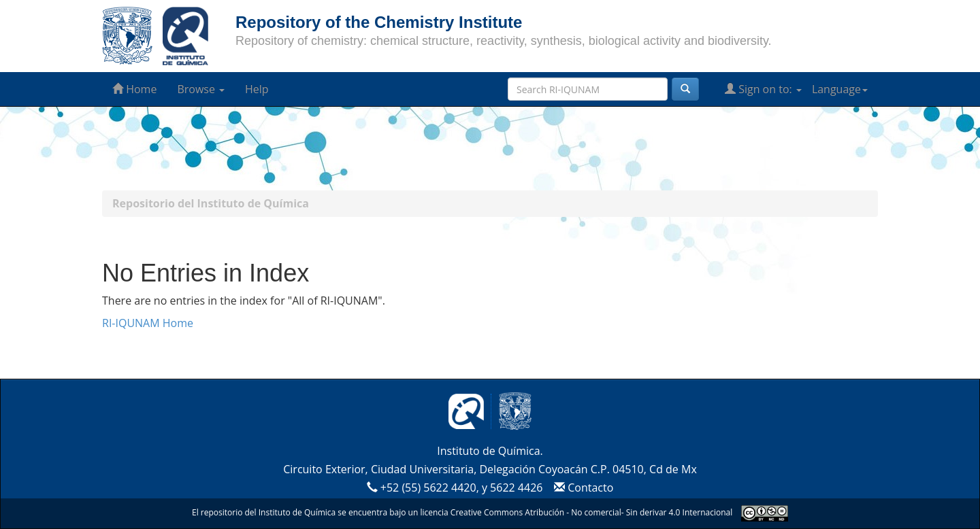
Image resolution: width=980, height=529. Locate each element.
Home (134, 89)
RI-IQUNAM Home (148, 323)
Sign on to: (763, 89)
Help (257, 89)
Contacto (582, 488)
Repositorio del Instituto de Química (211, 203)
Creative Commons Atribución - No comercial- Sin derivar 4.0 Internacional (591, 512)
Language (840, 89)
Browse (201, 89)
